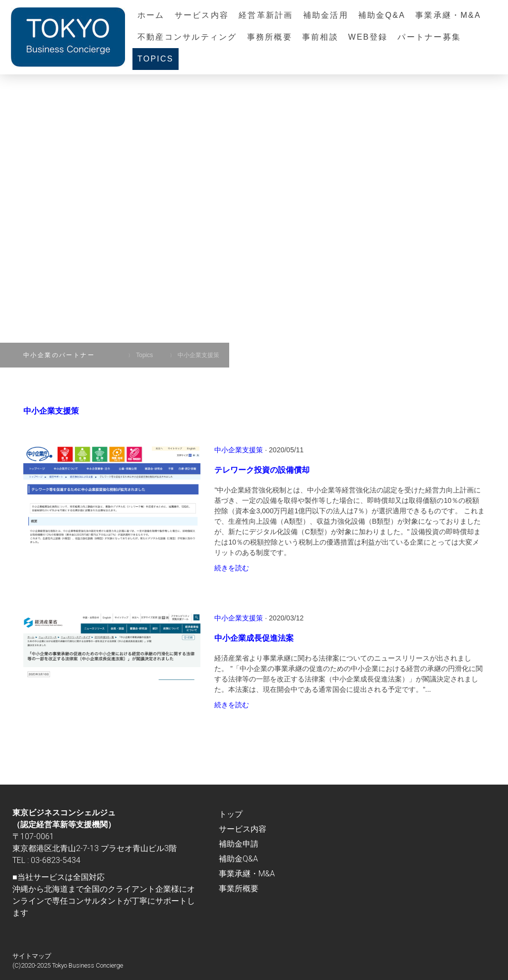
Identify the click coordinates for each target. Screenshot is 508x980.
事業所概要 (239, 888)
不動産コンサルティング (187, 37)
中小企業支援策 (239, 450)
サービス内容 (202, 15)
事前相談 (320, 37)
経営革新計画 (266, 15)
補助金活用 (326, 15)
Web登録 (368, 37)
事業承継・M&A (448, 15)
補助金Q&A (382, 15)
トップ (231, 814)
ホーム (151, 15)
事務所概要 (270, 37)
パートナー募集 (429, 37)
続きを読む (232, 568)
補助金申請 (239, 844)
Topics (156, 59)
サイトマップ (32, 956)
